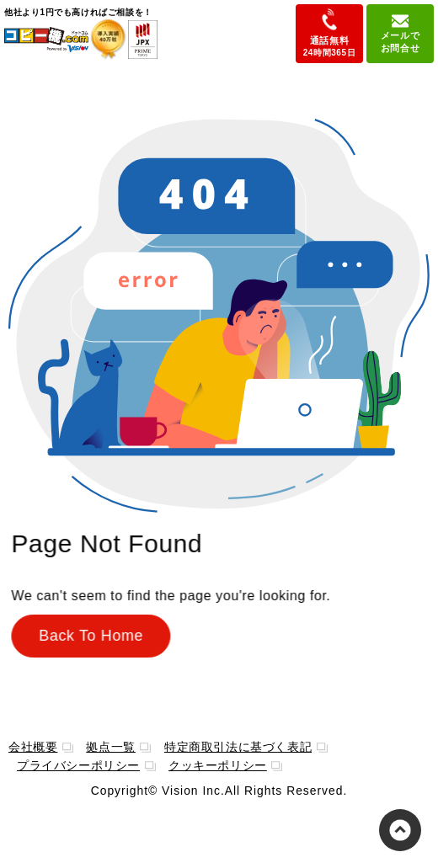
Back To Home (105, 636)
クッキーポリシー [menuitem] (218, 765)
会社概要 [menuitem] (33, 747)
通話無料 (330, 34)
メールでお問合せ (400, 33)
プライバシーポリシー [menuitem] (78, 765)
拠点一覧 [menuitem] (110, 747)
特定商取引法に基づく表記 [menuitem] (238, 747)
